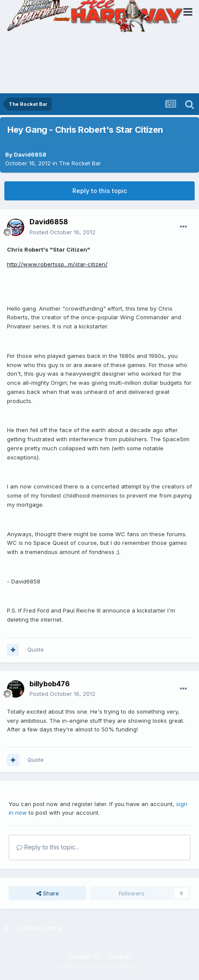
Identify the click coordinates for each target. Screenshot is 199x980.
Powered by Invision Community (100, 967)
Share (48, 893)
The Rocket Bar (80, 163)
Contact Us (84, 956)
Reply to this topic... (48, 847)
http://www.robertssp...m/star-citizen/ (57, 264)
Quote (36, 649)
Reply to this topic (100, 191)
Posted (62, 232)
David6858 (30, 154)
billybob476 (50, 684)
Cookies (119, 956)
